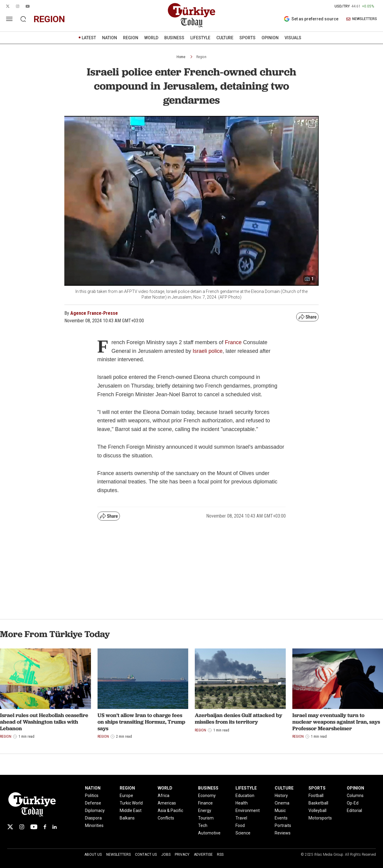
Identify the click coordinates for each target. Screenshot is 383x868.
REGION (131, 38)
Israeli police (208, 351)
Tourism (206, 818)
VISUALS (293, 38)
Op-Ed (353, 803)
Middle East (131, 810)
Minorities (94, 825)
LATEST (89, 38)
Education (245, 796)
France (234, 342)
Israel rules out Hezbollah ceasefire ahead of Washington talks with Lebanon (44, 722)
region (49, 19)
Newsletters (118, 855)
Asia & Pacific (170, 810)
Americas (167, 803)
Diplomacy (95, 810)
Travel (241, 818)
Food (240, 825)
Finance (205, 803)
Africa (164, 796)
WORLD (151, 38)
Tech (203, 825)
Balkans (127, 818)
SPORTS (247, 38)
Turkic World (131, 803)
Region (201, 57)
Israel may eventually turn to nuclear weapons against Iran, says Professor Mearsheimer (336, 722)
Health (242, 803)
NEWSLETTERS (362, 19)
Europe (126, 796)
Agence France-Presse (94, 313)
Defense (93, 803)
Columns (355, 796)
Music (280, 810)
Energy (205, 810)
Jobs (166, 855)
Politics (92, 796)
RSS (220, 855)
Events (281, 818)
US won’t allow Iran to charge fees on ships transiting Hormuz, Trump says (141, 722)
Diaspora (93, 818)
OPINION (270, 38)
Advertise (203, 855)
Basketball (318, 803)
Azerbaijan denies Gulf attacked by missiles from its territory (238, 718)
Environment (248, 810)
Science (243, 833)
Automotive (209, 833)
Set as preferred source (311, 19)
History (281, 796)
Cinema (282, 803)
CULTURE (225, 38)
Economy (207, 796)
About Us (93, 855)
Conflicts (166, 818)
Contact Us (146, 855)
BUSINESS (174, 38)
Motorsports (320, 818)
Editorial (354, 810)
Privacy (182, 855)
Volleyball (317, 810)
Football (316, 796)
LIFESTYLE (200, 38)
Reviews (283, 833)
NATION (110, 38)
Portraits (283, 825)
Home (181, 57)
